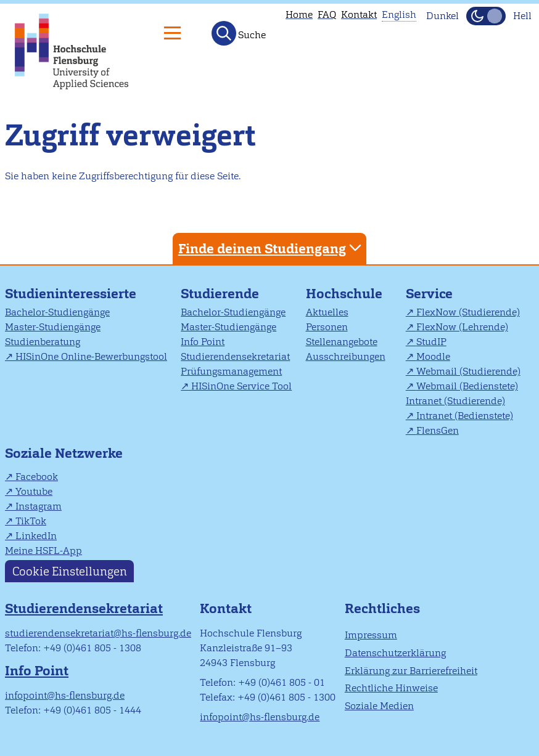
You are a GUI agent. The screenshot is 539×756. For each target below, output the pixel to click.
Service (429, 294)
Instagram (39, 506)
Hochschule (344, 294)
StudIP (431, 342)
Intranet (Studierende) (455, 401)
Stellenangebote (342, 342)
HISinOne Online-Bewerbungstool (91, 356)
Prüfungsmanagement (231, 371)
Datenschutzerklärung (395, 653)
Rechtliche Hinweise (391, 688)
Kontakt (359, 14)
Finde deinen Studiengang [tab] (271, 248)
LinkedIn (36, 536)
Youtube (34, 491)
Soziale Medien (379, 706)
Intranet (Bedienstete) (465, 416)
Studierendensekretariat (235, 356)
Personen (327, 327)
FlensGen (438, 430)
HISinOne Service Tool (241, 386)
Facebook (37, 477)
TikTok (31, 521)
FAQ (327, 14)
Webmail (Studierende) (468, 371)
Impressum (371, 635)
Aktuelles (327, 312)
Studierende (220, 294)
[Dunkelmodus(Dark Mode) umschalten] (486, 16)
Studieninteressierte (71, 294)
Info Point (203, 342)
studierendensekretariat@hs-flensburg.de (98, 633)
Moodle (433, 356)
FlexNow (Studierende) (468, 312)
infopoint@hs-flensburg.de (65, 695)
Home (299, 14)
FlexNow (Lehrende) (462, 327)
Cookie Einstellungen (70, 571)
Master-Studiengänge (53, 327)
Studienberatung (43, 342)
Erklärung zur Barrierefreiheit (411, 671)
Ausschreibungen (346, 356)
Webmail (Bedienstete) (467, 386)
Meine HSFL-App (43, 551)
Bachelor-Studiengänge (57, 312)
